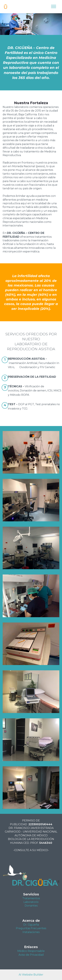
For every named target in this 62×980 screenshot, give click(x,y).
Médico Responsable (31, 951)
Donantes (31, 906)
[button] (31, 452)
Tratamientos (31, 898)
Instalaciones (31, 932)
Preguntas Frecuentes (31, 928)
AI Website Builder (31, 975)
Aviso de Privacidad (31, 955)
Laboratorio (31, 902)
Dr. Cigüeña (31, 925)
